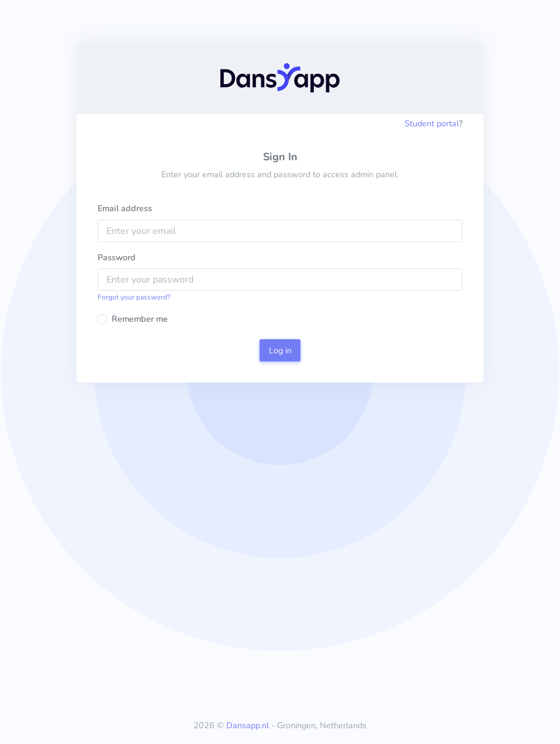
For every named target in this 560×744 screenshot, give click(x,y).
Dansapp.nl (248, 725)
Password (117, 257)
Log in (280, 350)
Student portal (432, 123)
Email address (125, 208)
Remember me (140, 319)
